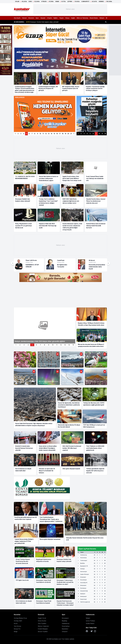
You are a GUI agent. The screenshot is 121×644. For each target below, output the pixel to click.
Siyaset (43, 18)
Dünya (67, 18)
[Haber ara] (106, 22)
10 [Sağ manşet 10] (105, 134)
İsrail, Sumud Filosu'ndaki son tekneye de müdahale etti (46, 22)
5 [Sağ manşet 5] (90, 134)
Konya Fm (17, 629)
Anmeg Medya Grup (20, 618)
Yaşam (61, 18)
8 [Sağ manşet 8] (99, 134)
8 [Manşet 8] (35, 134)
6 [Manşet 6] (29, 134)
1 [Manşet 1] (15, 134)
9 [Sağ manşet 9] (102, 134)
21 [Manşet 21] (71, 134)
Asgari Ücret (42, 618)
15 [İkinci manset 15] (73, 345)
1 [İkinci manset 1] (16, 345)
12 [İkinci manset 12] (61, 345)
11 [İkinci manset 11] (57, 345)
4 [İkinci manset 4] (28, 345)
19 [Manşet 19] (65, 134)
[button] (104, 84)
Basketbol (65, 629)
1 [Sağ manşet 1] (78, 134)
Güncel (24, 18)
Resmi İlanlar (94, 18)
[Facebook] (87, 631)
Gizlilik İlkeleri (90, 623)
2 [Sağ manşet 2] (81, 134)
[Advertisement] (70, 9)
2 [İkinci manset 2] (20, 345)
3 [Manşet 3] (21, 134)
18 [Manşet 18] (63, 134)
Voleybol (65, 632)
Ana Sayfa (17, 18)
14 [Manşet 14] (51, 134)
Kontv (16, 623)
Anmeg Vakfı (18, 621)
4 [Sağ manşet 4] (87, 134)
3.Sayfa (49, 18)
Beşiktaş (64, 621)
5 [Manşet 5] (26, 134)
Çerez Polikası (90, 621)
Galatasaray (66, 623)
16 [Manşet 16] (57, 134)
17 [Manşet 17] (60, 134)
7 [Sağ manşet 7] (96, 134)
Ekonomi (31, 18)
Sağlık (73, 18)
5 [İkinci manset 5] (32, 345)
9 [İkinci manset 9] (49, 345)
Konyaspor (65, 618)
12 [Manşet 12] (46, 134)
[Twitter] (92, 631)
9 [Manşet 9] (38, 134)
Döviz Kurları (42, 621)
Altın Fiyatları (42, 623)
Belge (16, 632)
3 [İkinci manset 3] (24, 345)
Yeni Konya (17, 626)
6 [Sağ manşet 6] (93, 134)
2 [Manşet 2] (18, 134)
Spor (37, 18)
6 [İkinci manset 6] (36, 345)
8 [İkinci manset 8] (45, 345)
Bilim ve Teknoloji (82, 18)
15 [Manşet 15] (54, 134)
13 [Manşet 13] (49, 134)
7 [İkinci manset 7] (40, 345)
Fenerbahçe (66, 626)
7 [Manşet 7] (32, 134)
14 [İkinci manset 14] (69, 345)
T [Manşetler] (74, 134)
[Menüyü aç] (107, 18)
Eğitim (56, 18)
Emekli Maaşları (43, 629)
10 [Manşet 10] (40, 134)
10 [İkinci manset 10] (53, 345)
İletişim (102, 18)
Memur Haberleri (43, 626)
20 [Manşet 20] (68, 134)
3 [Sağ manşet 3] (84, 134)
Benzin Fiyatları (43, 632)
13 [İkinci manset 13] (65, 345)
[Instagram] (95, 631)
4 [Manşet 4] (24, 134)
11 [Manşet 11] (43, 134)
